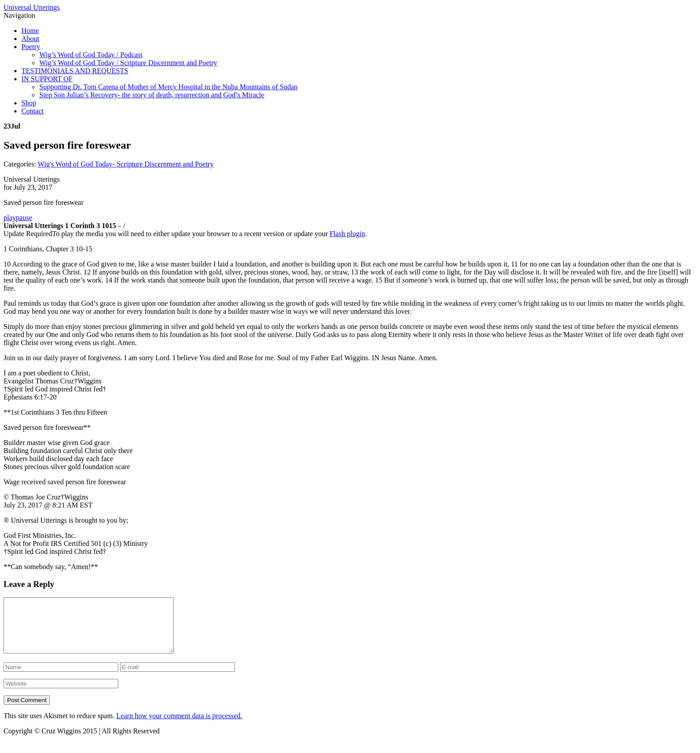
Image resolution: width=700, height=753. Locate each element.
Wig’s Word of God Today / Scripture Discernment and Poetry (128, 63)
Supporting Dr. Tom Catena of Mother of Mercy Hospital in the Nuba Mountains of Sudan (169, 87)
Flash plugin (347, 234)
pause (24, 218)
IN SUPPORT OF (47, 79)
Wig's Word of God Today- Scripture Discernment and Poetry (126, 164)
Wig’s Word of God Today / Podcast (91, 55)
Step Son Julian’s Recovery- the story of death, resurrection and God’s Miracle (152, 95)
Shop (29, 103)
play (10, 218)
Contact (33, 111)
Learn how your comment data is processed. (179, 726)
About (30, 39)
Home (30, 31)
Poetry (31, 47)
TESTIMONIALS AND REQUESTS (75, 71)
